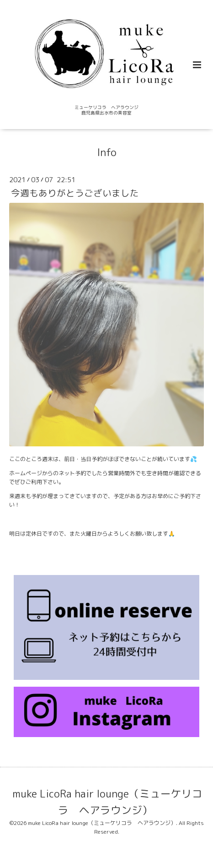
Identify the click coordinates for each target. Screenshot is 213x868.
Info (107, 152)
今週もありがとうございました (75, 193)
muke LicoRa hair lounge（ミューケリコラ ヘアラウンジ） (107, 802)
